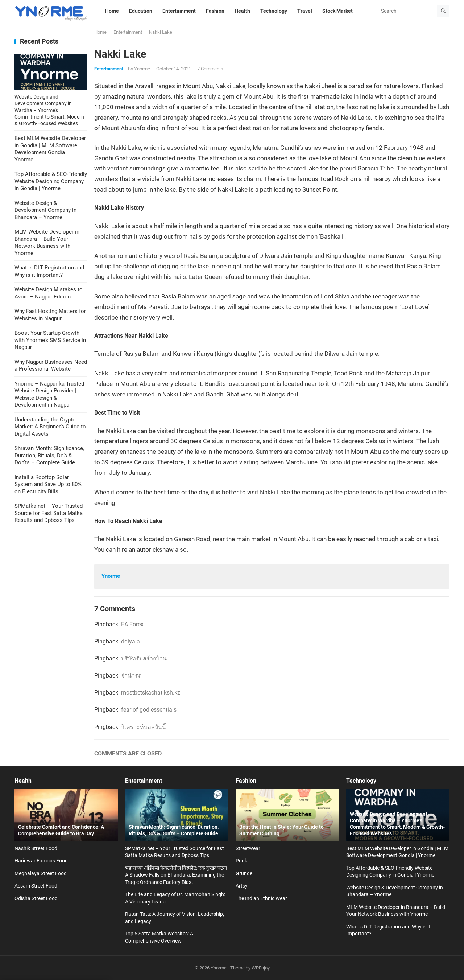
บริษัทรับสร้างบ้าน (144, 658)
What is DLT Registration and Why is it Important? (49, 271)
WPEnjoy (261, 968)
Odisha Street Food (36, 898)
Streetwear (248, 848)
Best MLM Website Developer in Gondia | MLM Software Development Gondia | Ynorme (50, 149)
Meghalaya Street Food (41, 873)
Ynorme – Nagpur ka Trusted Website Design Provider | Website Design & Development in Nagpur (49, 394)
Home (100, 32)
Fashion (246, 781)
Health (23, 781)
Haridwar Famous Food (41, 861)
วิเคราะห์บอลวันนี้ (144, 727)
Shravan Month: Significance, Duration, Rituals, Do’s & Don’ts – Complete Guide (49, 455)
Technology (361, 781)
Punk (241, 861)
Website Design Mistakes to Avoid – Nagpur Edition (49, 293)
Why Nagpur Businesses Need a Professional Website (51, 366)
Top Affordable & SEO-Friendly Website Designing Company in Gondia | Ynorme (51, 181)
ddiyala (130, 641)
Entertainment (128, 32)
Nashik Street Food (36, 848)
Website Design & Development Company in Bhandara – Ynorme (45, 210)
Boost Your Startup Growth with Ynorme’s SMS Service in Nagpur (50, 340)
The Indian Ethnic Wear (261, 898)
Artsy (242, 886)
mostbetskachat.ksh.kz (151, 693)
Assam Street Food (36, 886)
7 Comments (210, 69)
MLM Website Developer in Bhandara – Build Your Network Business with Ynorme (47, 242)
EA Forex (132, 624)
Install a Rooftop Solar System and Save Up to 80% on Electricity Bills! (48, 484)
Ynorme (142, 69)
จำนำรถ (131, 676)
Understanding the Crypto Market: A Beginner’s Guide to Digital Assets (50, 427)
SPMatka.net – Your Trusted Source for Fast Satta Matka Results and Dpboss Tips (49, 513)
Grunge (244, 873)
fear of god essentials (149, 710)
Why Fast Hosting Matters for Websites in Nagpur (50, 315)
